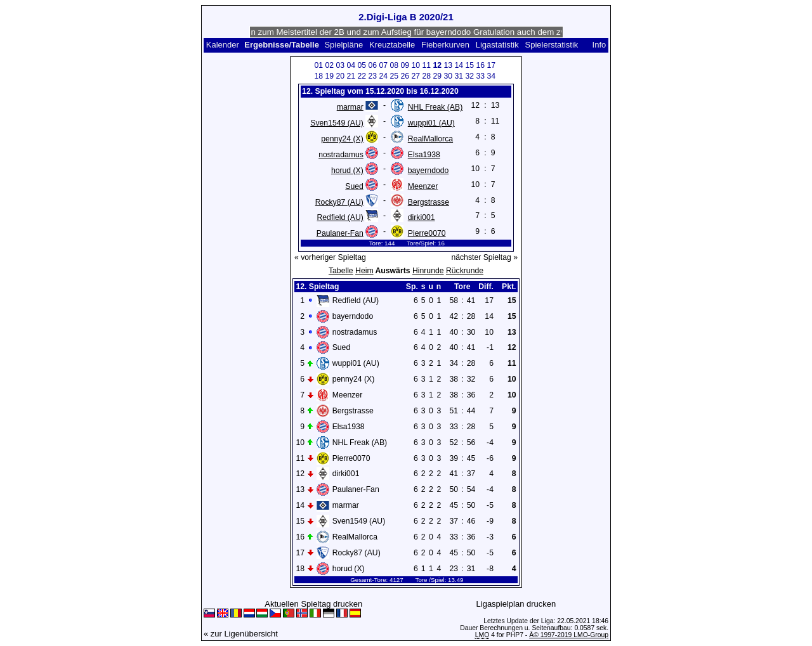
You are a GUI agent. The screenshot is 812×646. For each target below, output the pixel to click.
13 (448, 65)
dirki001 (422, 217)
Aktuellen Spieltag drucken (313, 604)
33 (480, 76)
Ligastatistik (497, 45)
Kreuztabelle (392, 45)
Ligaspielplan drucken (516, 604)
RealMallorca (430, 139)
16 (480, 65)
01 (318, 65)
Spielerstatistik (552, 45)
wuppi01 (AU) (431, 123)
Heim (364, 271)
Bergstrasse (429, 202)
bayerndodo (429, 171)
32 (469, 76)
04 (351, 65)
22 (362, 76)
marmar (350, 107)
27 (416, 76)
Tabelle (341, 271)
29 (437, 76)
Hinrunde (428, 271)
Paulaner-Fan (340, 233)
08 (394, 65)
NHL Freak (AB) (435, 107)
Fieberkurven (445, 45)
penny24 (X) (342, 139)
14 (459, 65)
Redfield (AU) (340, 217)
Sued (354, 186)
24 (383, 76)
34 (491, 76)
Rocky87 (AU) (339, 202)
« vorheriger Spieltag (330, 257)
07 (383, 65)
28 (426, 76)
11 (426, 65)
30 (448, 76)
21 (351, 76)
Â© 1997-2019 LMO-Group (569, 635)
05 (362, 65)
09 (405, 65)
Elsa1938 (424, 155)
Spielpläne (344, 45)
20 (340, 76)
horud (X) (347, 171)
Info (599, 45)
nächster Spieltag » (484, 257)
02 (329, 65)
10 (416, 65)
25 (394, 76)
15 (469, 65)
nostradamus (341, 155)
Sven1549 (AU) (337, 123)
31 (459, 76)
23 (372, 76)
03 (340, 65)
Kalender (223, 45)
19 (329, 76)
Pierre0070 (427, 233)
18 (318, 76)
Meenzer (423, 186)
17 (491, 65)
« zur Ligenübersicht (241, 634)
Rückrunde (465, 271)
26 (405, 76)
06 (372, 65)
